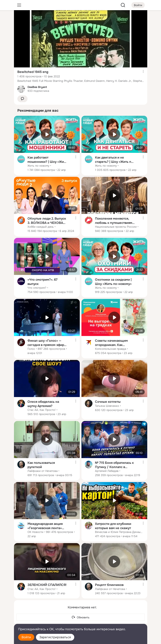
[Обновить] (81, 617)
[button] (22, 99)
